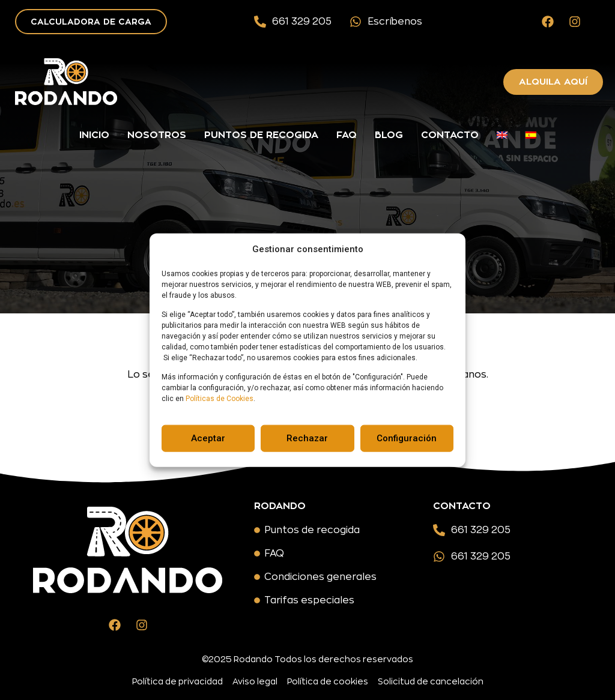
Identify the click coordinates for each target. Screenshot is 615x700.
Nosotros (157, 135)
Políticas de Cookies (220, 399)
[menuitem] (502, 135)
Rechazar (307, 438)
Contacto (450, 135)
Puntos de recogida (261, 135)
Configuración (407, 438)
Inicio (94, 135)
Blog (389, 135)
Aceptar (208, 438)
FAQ (347, 135)
